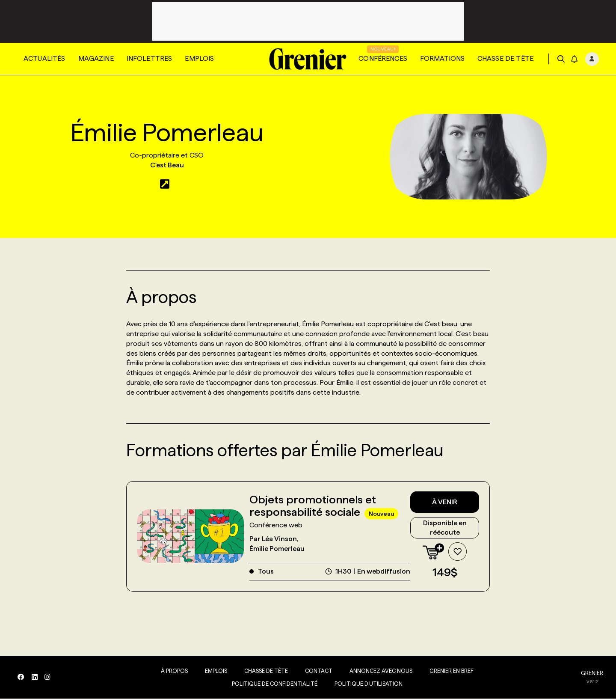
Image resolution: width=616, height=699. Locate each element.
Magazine (96, 58)
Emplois (199, 58)
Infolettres (150, 58)
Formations (442, 58)
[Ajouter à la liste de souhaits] (457, 552)
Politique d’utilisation (367, 684)
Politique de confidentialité (273, 684)
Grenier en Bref (450, 671)
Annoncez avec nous (379, 671)
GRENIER (592, 673)
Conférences (383, 58)
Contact (317, 671)
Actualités (44, 58)
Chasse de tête (505, 58)
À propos (173, 671)
